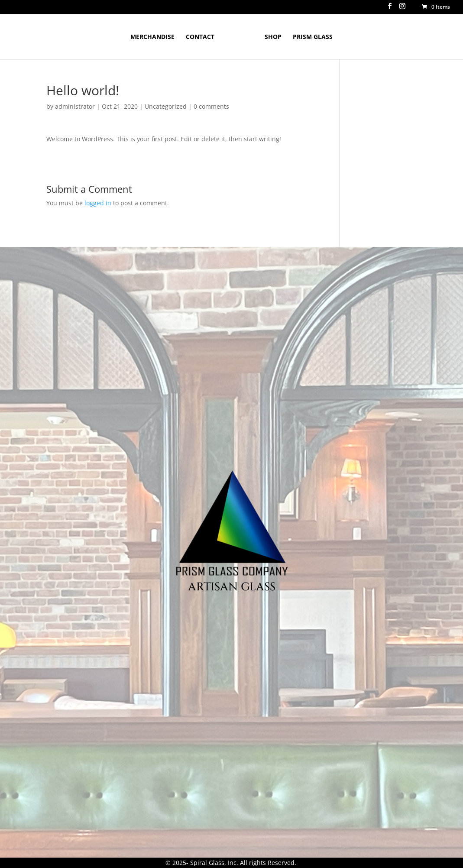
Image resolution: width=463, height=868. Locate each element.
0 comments (211, 106)
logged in (98, 203)
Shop (273, 37)
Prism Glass (313, 37)
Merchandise (152, 37)
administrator (75, 106)
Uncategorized (166, 106)
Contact (200, 37)
